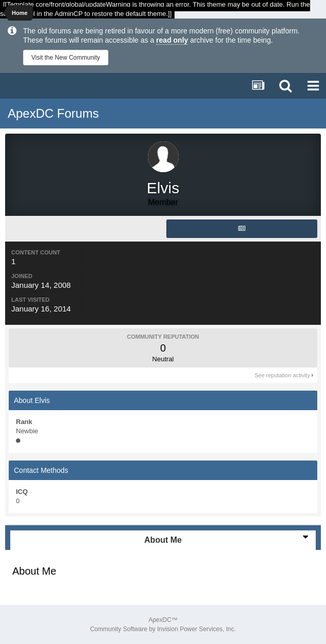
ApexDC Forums (53, 113)
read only (172, 40)
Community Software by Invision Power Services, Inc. (163, 629)
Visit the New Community (66, 58)
